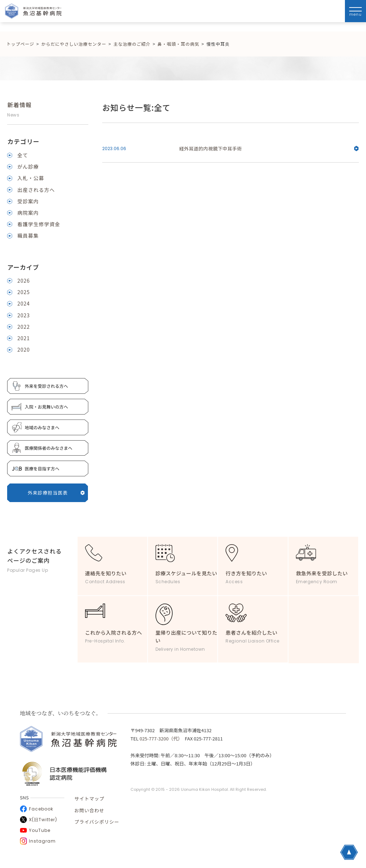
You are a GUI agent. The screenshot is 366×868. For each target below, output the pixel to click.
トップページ (20, 44)
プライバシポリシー (97, 822)
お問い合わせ (89, 810)
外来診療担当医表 (56, 493)
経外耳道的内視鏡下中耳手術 (269, 148)
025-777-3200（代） (160, 738)
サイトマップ (89, 798)
